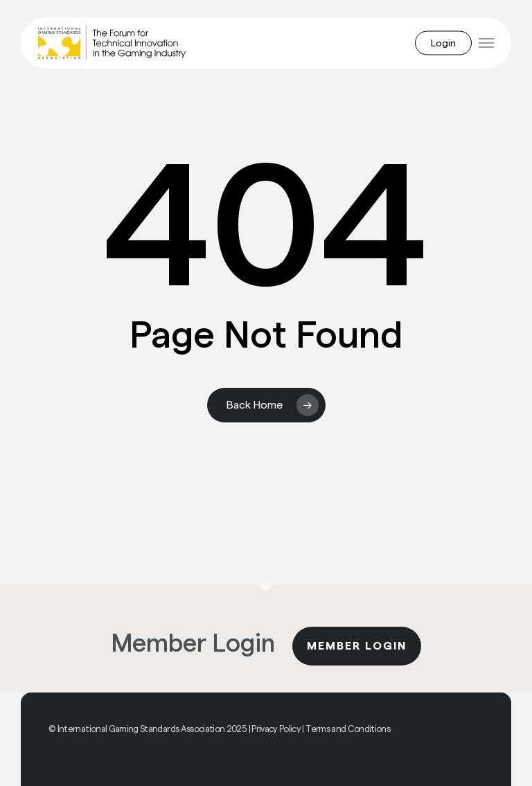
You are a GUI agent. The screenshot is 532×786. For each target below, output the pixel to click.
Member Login (357, 646)
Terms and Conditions (348, 729)
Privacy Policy (276, 729)
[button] (486, 43)
